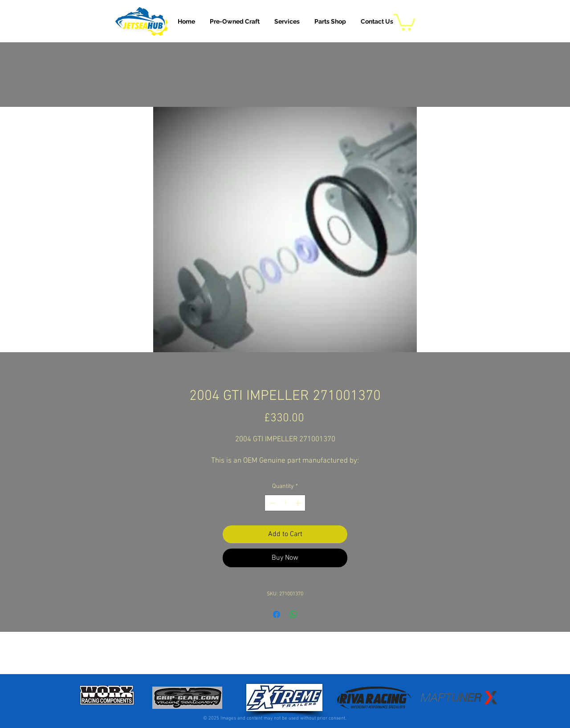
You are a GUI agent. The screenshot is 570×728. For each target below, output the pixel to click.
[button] (287, 21)
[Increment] (299, 503)
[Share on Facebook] (277, 614)
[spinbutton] (285, 503)
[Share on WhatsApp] (293, 614)
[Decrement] (271, 503)
